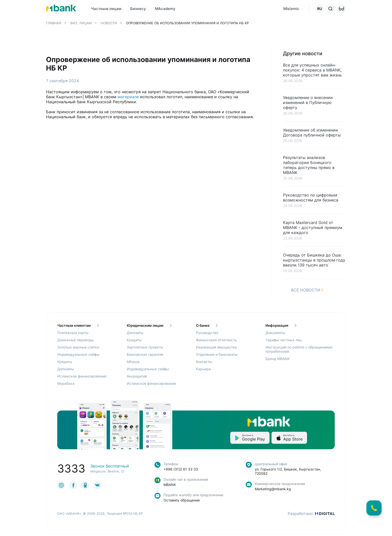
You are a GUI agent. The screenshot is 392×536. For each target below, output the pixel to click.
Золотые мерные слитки (78, 347)
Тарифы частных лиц (284, 340)
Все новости (307, 290)
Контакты (204, 362)
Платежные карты (73, 333)
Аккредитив (137, 376)
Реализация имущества (216, 347)
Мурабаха (66, 383)
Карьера (203, 369)
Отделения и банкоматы (217, 354)
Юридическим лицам (149, 325)
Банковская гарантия (145, 354)
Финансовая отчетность (216, 340)
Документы (275, 333)
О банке (207, 325)
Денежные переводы (76, 340)
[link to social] (61, 485)
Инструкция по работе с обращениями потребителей (299, 349)
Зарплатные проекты (145, 347)
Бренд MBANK (278, 359)
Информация (281, 325)
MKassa (133, 362)
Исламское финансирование (82, 376)
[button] (341, 9)
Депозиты (66, 369)
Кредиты (65, 362)
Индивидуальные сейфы (78, 354)
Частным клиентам (78, 325)
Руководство (207, 333)
